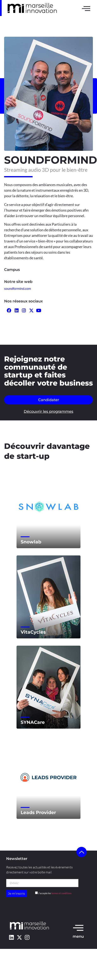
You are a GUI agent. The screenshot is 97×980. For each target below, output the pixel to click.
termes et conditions (62, 893)
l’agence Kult (50, 907)
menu (78, 936)
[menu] (78, 928)
